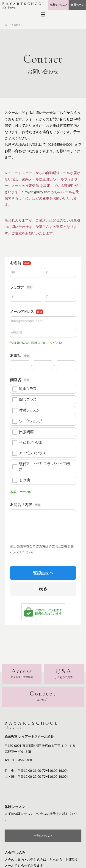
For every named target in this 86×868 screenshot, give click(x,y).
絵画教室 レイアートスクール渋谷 (29, 737)
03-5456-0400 (60, 144)
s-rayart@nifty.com (36, 192)
